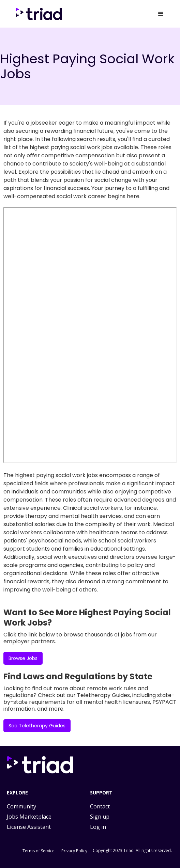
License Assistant (29, 827)
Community (21, 806)
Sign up (100, 817)
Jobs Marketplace (29, 817)
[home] (40, 14)
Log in (98, 827)
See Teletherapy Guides (37, 726)
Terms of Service (39, 851)
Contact (100, 806)
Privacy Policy (74, 851)
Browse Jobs (23, 658)
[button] (161, 14)
